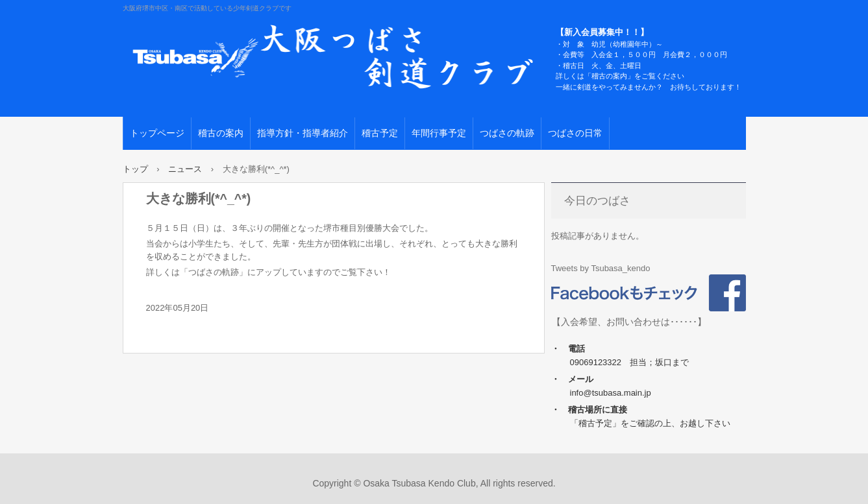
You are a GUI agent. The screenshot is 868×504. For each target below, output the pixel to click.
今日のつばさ (597, 201)
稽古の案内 (221, 133)
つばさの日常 (575, 133)
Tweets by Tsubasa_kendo (601, 268)
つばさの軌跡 (507, 133)
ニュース (185, 169)
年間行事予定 (439, 133)
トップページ (157, 133)
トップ (135, 169)
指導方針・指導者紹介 (303, 133)
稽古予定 (380, 133)
